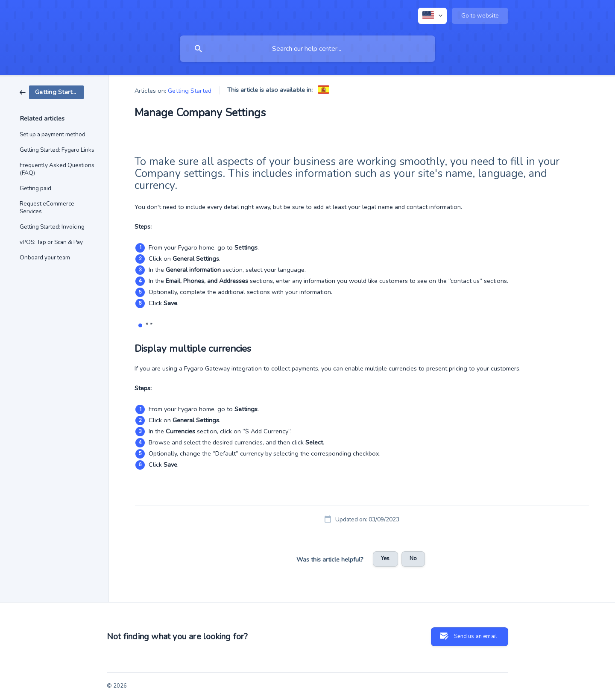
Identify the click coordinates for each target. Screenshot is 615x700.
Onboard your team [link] (45, 257)
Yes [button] (385, 559)
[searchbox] (307, 49)
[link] (52, 92)
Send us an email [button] (476, 636)
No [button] (413, 559)
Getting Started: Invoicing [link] (52, 227)
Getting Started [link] (190, 91)
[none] (432, 16)
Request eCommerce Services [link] (47, 207)
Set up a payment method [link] (53, 134)
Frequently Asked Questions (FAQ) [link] (57, 169)
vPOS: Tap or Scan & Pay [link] (51, 242)
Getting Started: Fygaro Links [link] (57, 150)
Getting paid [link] (35, 188)
